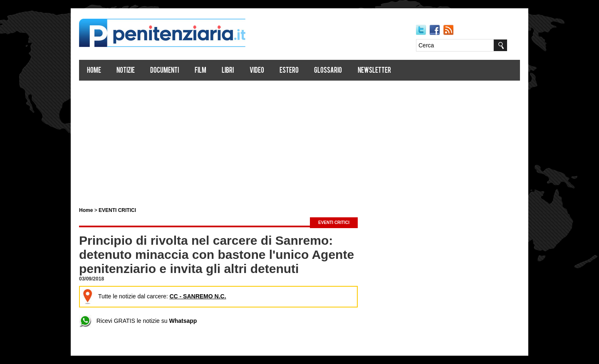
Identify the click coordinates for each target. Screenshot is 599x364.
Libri (228, 71)
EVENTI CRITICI (117, 210)
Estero (289, 71)
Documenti (165, 71)
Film (200, 71)
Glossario (328, 71)
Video (257, 71)
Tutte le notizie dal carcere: (154, 296)
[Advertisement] (299, 140)
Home (94, 71)
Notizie (126, 71)
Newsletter (374, 71)
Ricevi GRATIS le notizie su (138, 321)
